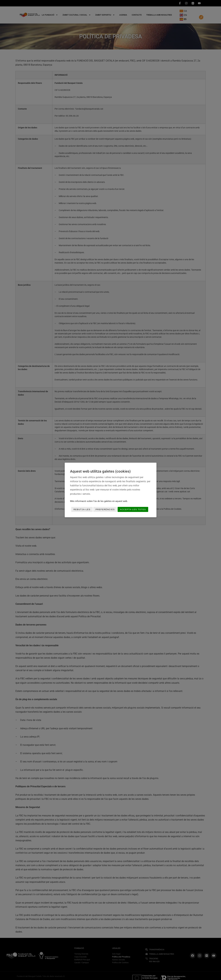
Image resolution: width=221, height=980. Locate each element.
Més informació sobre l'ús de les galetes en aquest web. (99, 501)
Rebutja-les (82, 509)
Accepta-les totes (133, 509)
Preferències (105, 509)
